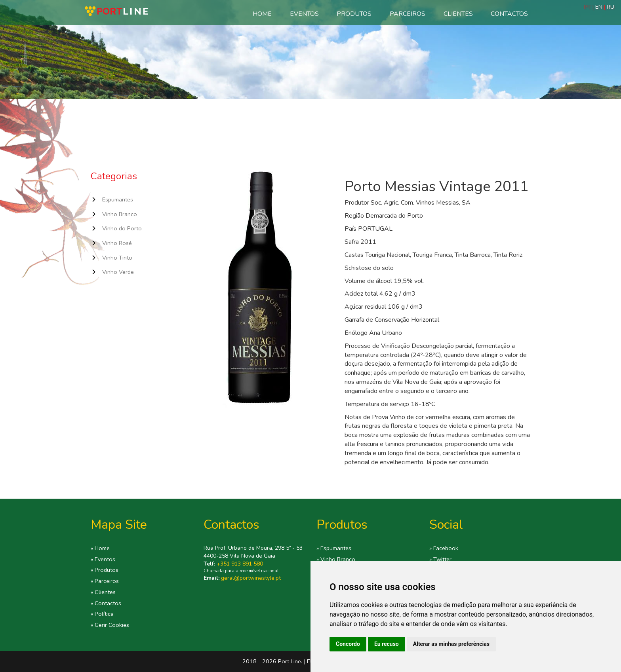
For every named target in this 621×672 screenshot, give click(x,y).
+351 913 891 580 (240, 564)
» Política (102, 614)
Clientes (458, 14)
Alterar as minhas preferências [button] (451, 644)
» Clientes (103, 592)
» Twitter (440, 559)
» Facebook (444, 548)
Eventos (304, 14)
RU (611, 7)
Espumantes (118, 199)
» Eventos (103, 559)
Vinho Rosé (117, 243)
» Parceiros (105, 581)
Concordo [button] (348, 644)
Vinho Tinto (117, 258)
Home (262, 14)
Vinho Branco (120, 214)
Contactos (509, 14)
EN (599, 7)
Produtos (354, 14)
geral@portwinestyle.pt (251, 578)
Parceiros (408, 14)
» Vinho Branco (336, 559)
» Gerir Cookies (110, 625)
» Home (100, 548)
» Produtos (105, 570)
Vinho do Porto (122, 228)
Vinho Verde (118, 272)
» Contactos (106, 603)
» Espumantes (334, 548)
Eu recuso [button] (387, 644)
